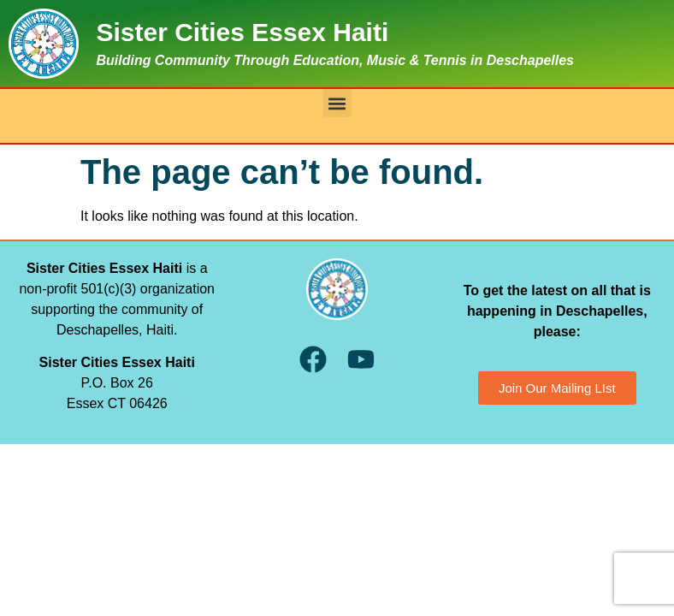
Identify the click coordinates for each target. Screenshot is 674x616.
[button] (337, 103)
